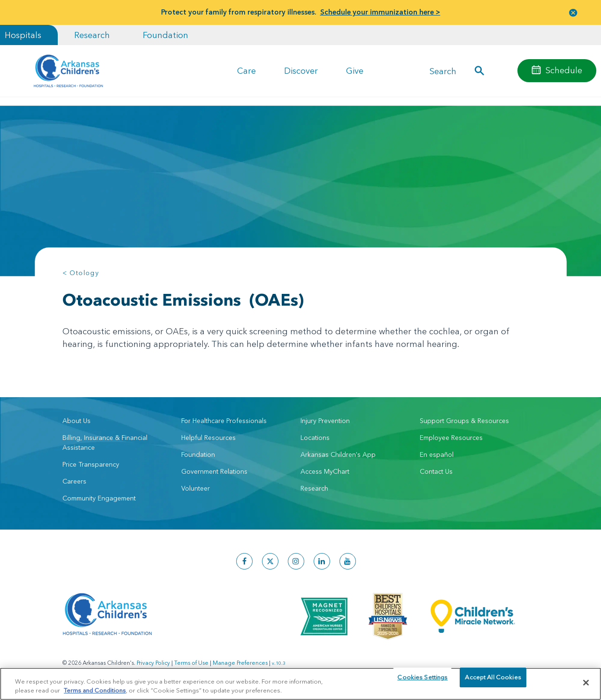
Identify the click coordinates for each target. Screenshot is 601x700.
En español (437, 454)
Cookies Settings (422, 682)
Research (92, 35)
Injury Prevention (325, 421)
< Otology (81, 273)
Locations (315, 438)
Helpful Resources (208, 438)
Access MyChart (325, 471)
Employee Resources (451, 438)
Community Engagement (99, 498)
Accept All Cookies (493, 682)
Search (443, 71)
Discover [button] (301, 71)
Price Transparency (91, 464)
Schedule (564, 70)
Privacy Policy (153, 663)
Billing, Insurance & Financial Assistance (105, 442)
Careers (74, 481)
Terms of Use (191, 663)
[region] (300, 683)
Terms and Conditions (95, 690)
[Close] (586, 683)
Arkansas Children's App (338, 454)
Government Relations (214, 471)
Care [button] (247, 71)
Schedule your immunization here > (380, 12)
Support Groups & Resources (464, 421)
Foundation (166, 35)
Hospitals (23, 35)
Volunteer (196, 488)
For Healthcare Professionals (224, 421)
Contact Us (436, 471)
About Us (77, 421)
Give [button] (355, 71)
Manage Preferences (240, 663)
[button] (573, 12)
